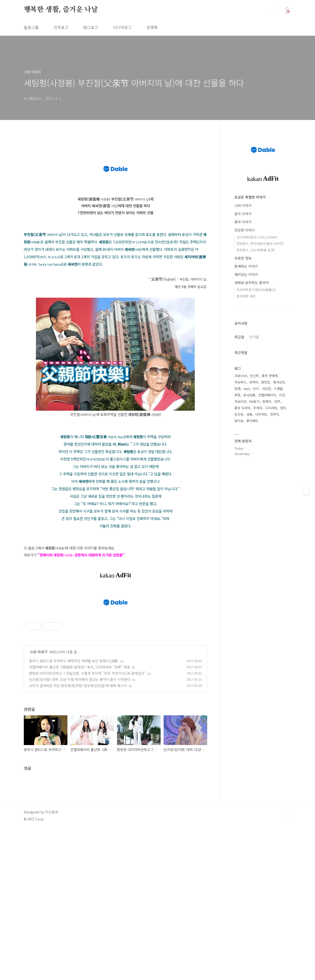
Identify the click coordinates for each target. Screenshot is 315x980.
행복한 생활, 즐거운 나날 (61, 10)
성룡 (249, 414)
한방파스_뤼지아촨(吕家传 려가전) (260, 244)
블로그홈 (31, 27)
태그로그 (91, 27)
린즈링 (239, 414)
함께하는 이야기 (246, 266)
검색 (276, 10)
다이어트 (261, 414)
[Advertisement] (149, 905)
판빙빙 (266, 382)
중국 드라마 (242, 408)
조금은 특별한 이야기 (250, 197)
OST (256, 389)
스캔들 (278, 389)
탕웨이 (267, 401)
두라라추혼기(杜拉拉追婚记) (256, 290)
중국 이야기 (243, 222)
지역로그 (61, 27)
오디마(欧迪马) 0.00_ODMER (257, 237)
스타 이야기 (39, 652)
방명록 (152, 27)
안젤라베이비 (267, 395)
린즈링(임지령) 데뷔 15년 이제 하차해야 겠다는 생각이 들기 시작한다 (80, 679)
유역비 (254, 382)
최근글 (239, 337)
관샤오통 (249, 395)
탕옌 (237, 389)
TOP (287, 814)
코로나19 (241, 376)
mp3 (247, 389)
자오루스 (240, 382)
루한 (237, 395)
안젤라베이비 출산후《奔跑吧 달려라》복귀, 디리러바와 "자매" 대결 (79, 667)
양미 (283, 408)
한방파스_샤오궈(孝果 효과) (256, 250)
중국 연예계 (270, 376)
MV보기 (254, 401)
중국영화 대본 (246, 296)
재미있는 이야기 (246, 274)
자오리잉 (240, 401)
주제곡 (258, 408)
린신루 (254, 376)
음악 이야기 (243, 214)
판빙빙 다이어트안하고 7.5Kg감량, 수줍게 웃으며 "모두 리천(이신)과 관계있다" (87, 673)
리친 (282, 395)
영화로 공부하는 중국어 (252, 283)
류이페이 (252, 421)
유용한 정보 (243, 258)
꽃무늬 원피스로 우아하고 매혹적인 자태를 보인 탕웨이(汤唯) (74, 661)
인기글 (254, 337)
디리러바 (271, 408)
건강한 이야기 (245, 230)
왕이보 (239, 421)
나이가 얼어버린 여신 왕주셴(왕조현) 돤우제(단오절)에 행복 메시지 (78, 686)
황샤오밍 (279, 382)
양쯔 (277, 401)
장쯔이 (275, 414)
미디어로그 (122, 27)
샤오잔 (266, 389)
